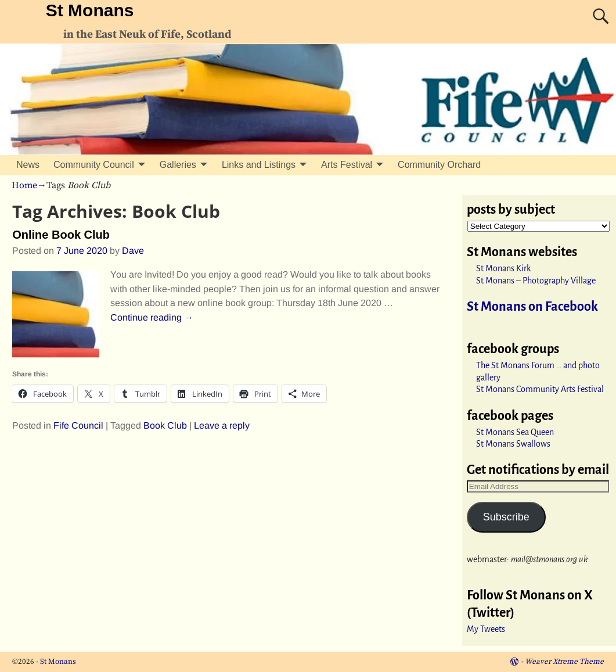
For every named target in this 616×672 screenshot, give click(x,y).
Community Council (94, 165)
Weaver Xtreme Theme (564, 662)
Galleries (178, 165)
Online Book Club (61, 235)
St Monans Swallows (513, 444)
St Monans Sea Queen (515, 432)
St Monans (90, 10)
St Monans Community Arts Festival (540, 389)
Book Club (165, 425)
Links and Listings (259, 165)
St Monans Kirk (503, 268)
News (28, 165)
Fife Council (78, 425)
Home (24, 185)
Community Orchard (439, 165)
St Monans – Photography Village (536, 281)
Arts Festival (347, 165)
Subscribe (506, 517)
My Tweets (486, 629)
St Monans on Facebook (532, 307)
